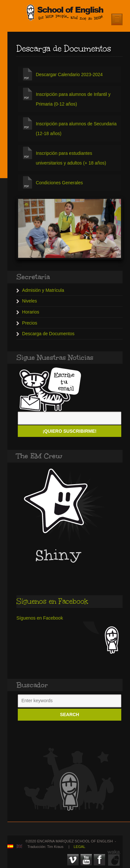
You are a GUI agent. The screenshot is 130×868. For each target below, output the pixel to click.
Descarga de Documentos (48, 334)
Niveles (29, 301)
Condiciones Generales (60, 183)
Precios (30, 323)
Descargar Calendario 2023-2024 (69, 74)
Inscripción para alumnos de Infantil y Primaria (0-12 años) (73, 99)
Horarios (31, 312)
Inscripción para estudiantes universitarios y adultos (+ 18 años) (71, 158)
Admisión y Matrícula (43, 290)
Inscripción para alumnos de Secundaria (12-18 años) (76, 129)
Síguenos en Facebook (52, 601)
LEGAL (80, 847)
